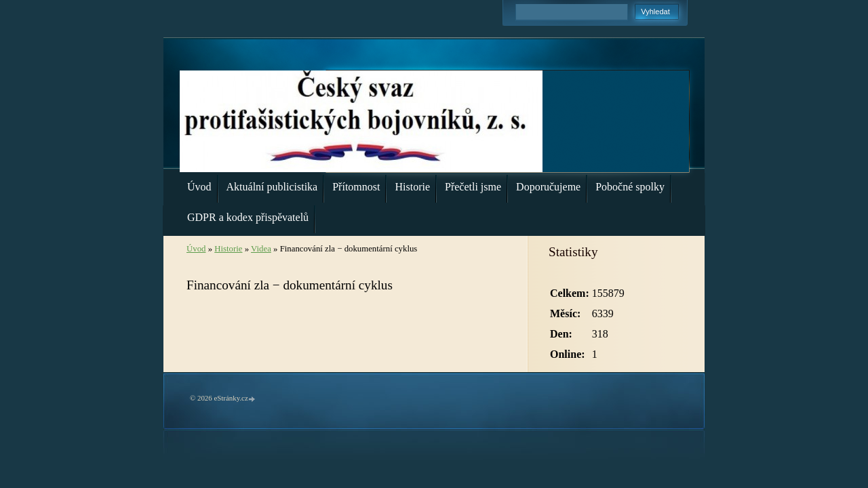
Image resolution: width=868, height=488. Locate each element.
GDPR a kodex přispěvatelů (248, 217)
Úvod (199, 187)
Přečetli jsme (473, 187)
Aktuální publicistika (272, 187)
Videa (261, 249)
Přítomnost (356, 187)
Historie (412, 187)
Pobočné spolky (630, 187)
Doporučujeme (548, 187)
